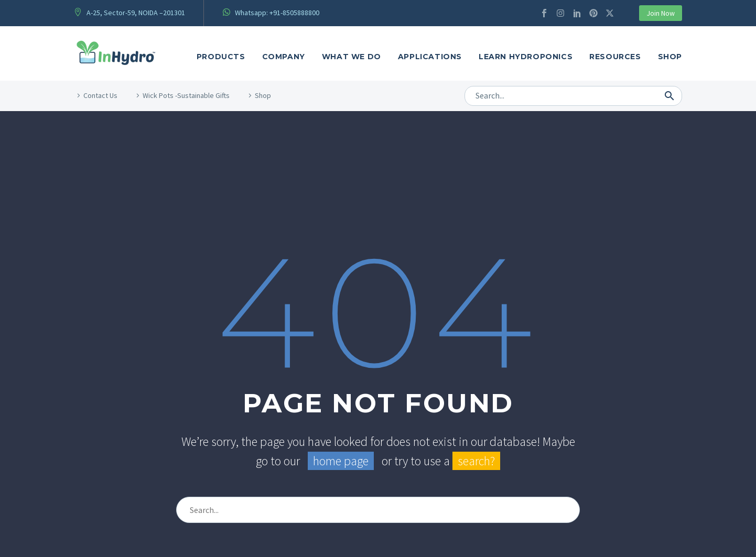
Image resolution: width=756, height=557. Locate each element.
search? (476, 461)
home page (341, 461)
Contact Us (100, 95)
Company (284, 57)
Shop (670, 57)
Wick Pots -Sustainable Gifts (186, 95)
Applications (430, 57)
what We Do (352, 57)
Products (221, 57)
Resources (615, 57)
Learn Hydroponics (526, 57)
